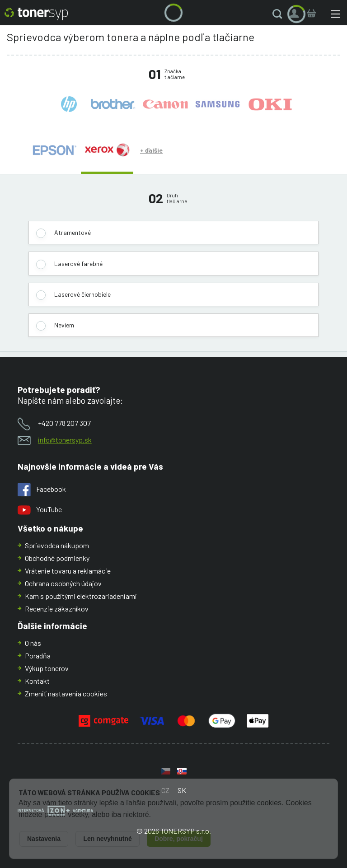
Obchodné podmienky (57, 558)
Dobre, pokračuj (179, 839)
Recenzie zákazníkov (57, 609)
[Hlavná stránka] (36, 14)
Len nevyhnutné (107, 839)
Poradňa (38, 656)
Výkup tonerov (47, 668)
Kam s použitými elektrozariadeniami (81, 596)
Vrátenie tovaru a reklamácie (68, 571)
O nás (33, 643)
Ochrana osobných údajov (63, 583)
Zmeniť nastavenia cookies (66, 693)
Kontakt (37, 681)
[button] (279, 14)
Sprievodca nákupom (57, 545)
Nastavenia (44, 839)
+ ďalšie (151, 150)
